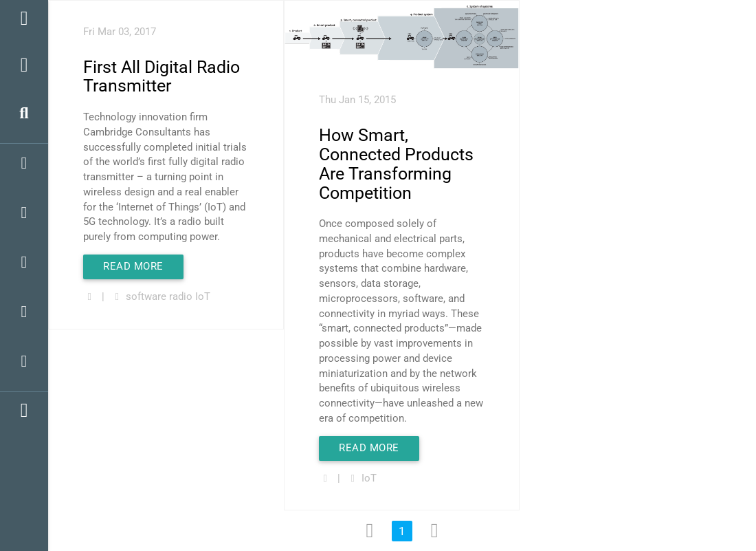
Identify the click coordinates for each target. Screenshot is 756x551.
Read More (133, 267)
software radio (159, 297)
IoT (203, 297)
